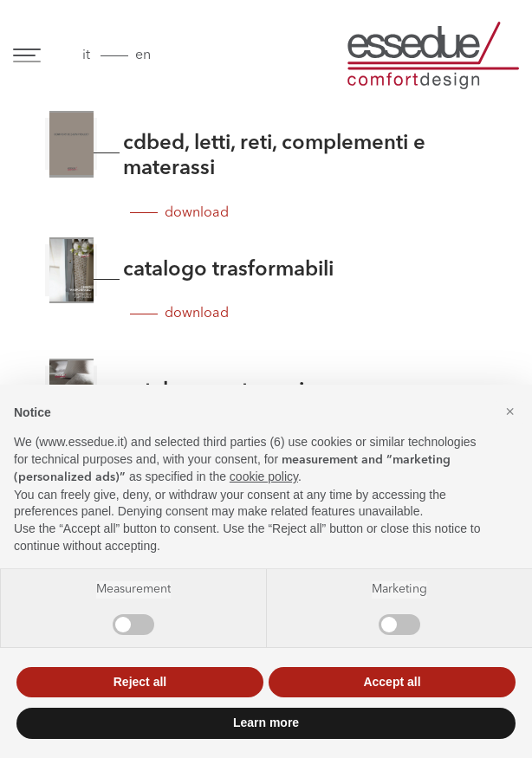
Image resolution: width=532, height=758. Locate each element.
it (86, 55)
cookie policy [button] (264, 476)
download (197, 213)
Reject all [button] (140, 682)
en (143, 55)
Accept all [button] (392, 682)
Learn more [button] (266, 722)
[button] (509, 412)
